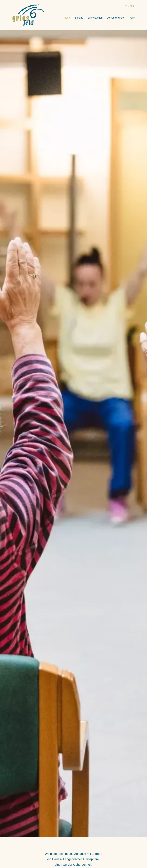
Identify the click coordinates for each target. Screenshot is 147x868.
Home (67, 18)
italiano (129, 6)
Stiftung (79, 18)
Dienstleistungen (116, 18)
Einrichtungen (95, 18)
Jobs (132, 18)
